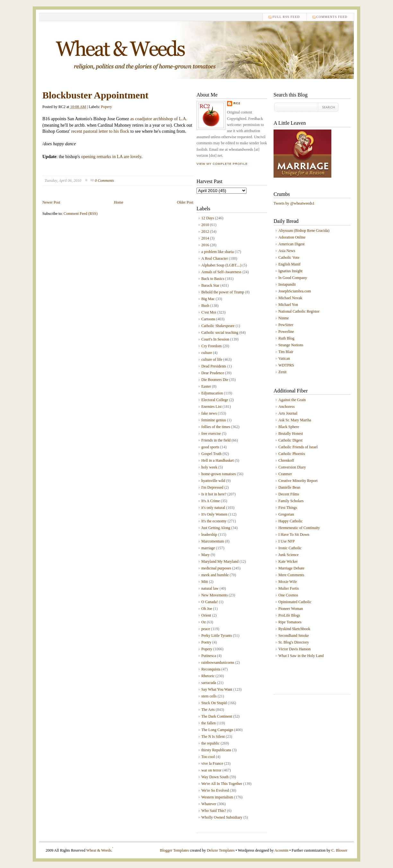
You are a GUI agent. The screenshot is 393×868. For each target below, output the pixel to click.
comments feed (332, 17)
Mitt (205, 582)
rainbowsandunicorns (218, 662)
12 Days (208, 218)
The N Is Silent (213, 737)
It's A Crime (211, 501)
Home (119, 202)
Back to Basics (213, 279)
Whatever (209, 804)
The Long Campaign (217, 730)
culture (207, 353)
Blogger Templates (175, 850)
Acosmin (281, 850)
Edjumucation (212, 393)
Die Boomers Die (215, 380)
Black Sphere (289, 427)
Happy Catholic (291, 521)
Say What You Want (217, 689)
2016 (205, 245)
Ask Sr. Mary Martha (295, 420)
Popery (106, 107)
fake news (209, 413)
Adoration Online (292, 237)
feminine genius (214, 420)
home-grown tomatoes (219, 474)
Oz (204, 622)
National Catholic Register (299, 311)
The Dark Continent (217, 716)
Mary (205, 555)
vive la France (212, 763)
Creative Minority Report (298, 481)
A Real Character (215, 258)
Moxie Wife (288, 582)
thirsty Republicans (216, 750)
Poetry (206, 642)
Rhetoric (208, 676)
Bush (205, 306)
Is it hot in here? (214, 494)
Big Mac (208, 299)
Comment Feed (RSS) (81, 214)
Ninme (284, 318)
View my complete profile (222, 164)
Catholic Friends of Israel (298, 447)
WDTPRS (286, 365)
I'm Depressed (212, 487)
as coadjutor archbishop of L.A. (158, 119)
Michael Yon (288, 305)
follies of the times (216, 427)
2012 (205, 232)
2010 (205, 225)
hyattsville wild (213, 481)
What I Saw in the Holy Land (301, 656)
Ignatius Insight (290, 271)
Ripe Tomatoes (290, 622)
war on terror (211, 770)
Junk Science (288, 555)
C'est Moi (209, 312)
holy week (209, 467)
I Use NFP (287, 541)
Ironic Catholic (290, 548)
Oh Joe (207, 609)
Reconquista (211, 669)
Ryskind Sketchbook (294, 629)
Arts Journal (288, 413)
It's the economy (214, 521)
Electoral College (215, 400)
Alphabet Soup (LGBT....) (221, 265)
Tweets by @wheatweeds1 (294, 203)
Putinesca (209, 656)
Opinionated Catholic (295, 602)
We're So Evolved (215, 790)
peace (206, 629)
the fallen (209, 723)
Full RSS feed (286, 17)
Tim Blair (286, 352)
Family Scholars (291, 501)
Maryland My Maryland (220, 561)
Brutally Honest (291, 434)
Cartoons (208, 319)
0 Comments (104, 181)
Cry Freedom (212, 346)
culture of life (212, 359)
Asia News (287, 251)
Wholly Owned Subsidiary (222, 817)
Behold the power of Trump (223, 292)
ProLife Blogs (289, 615)
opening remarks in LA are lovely (111, 157)
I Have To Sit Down (294, 535)
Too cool (208, 757)
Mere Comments (291, 575)
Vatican (284, 358)
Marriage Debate (291, 568)
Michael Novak (290, 298)
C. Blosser (339, 850)
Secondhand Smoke (294, 636)
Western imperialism (217, 797)
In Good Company (293, 278)
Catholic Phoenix (292, 454)
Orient (206, 615)
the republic (210, 743)
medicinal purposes (216, 568)
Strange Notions (291, 345)
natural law (210, 588)
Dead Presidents (214, 366)
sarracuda (209, 683)
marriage (208, 548)
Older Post (185, 202)
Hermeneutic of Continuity (299, 528)
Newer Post (51, 202)
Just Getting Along (216, 528)
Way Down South (215, 777)
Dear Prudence (213, 373)
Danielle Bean (289, 487)
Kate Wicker (288, 561)
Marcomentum (213, 541)
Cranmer (285, 474)
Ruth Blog (286, 338)
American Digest (292, 244)
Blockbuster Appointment (95, 95)
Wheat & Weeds (99, 850)
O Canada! (210, 602)
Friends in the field (216, 440)
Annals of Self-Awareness (221, 272)
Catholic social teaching (220, 333)
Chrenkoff (286, 460)
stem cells (209, 696)
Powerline (286, 332)
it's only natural (213, 508)
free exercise (211, 434)
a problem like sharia (218, 252)
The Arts (208, 710)
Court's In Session (215, 339)
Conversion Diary (292, 467)
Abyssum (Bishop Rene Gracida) (304, 231)
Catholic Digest (290, 440)
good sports (210, 447)
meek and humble (215, 575)
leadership (209, 535)
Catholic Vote (289, 257)
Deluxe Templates (221, 850)
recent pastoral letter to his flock (100, 131)
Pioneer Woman (291, 609)
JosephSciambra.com (295, 291)
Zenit (282, 372)
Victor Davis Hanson (295, 649)
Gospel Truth (211, 454)
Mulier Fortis (289, 588)
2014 (205, 238)
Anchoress (287, 407)
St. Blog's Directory (294, 642)
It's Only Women (214, 514)
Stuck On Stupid (214, 703)
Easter (206, 386)
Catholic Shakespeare (218, 326)
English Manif (289, 264)
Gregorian (286, 514)
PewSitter (286, 325)
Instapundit (287, 284)
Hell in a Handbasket (218, 460)
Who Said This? (214, 811)
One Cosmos (288, 595)
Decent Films (289, 494)
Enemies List (211, 407)
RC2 (237, 103)
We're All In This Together (222, 784)
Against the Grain (292, 400)
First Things (288, 508)
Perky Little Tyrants (217, 636)
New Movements (214, 595)
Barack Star (210, 285)
